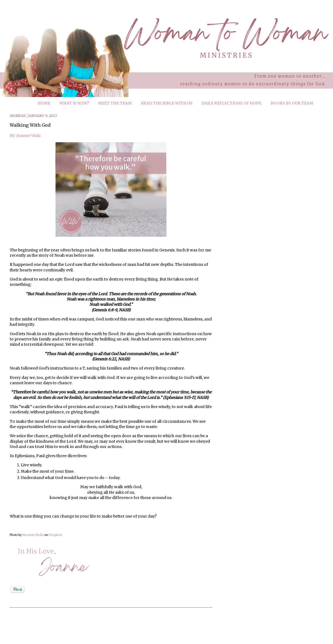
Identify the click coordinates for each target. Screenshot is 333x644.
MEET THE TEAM (115, 103)
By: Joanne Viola (25, 136)
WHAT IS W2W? (74, 103)
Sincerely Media (33, 535)
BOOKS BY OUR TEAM (292, 103)
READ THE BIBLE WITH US (167, 103)
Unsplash (55, 535)
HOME (44, 103)
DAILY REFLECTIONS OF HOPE (231, 103)
